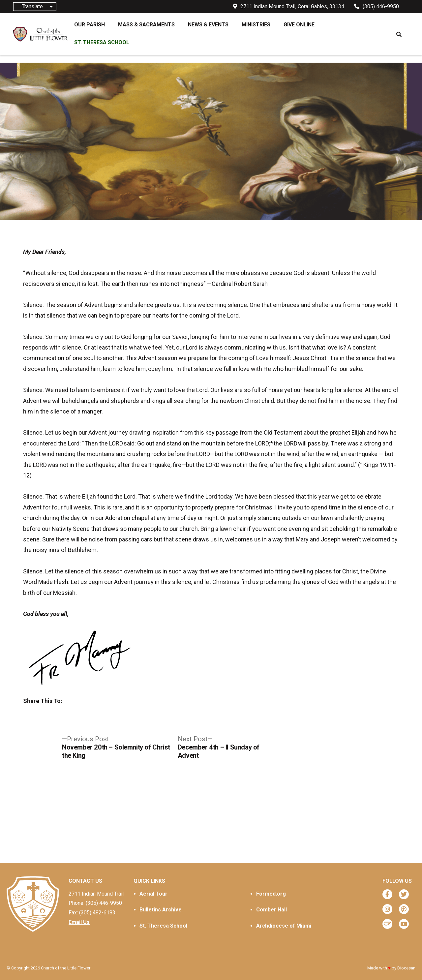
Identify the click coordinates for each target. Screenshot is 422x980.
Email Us (79, 922)
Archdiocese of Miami (284, 926)
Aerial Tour (153, 894)
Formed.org (271, 894)
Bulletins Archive (161, 910)
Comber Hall (271, 910)
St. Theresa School (163, 926)
